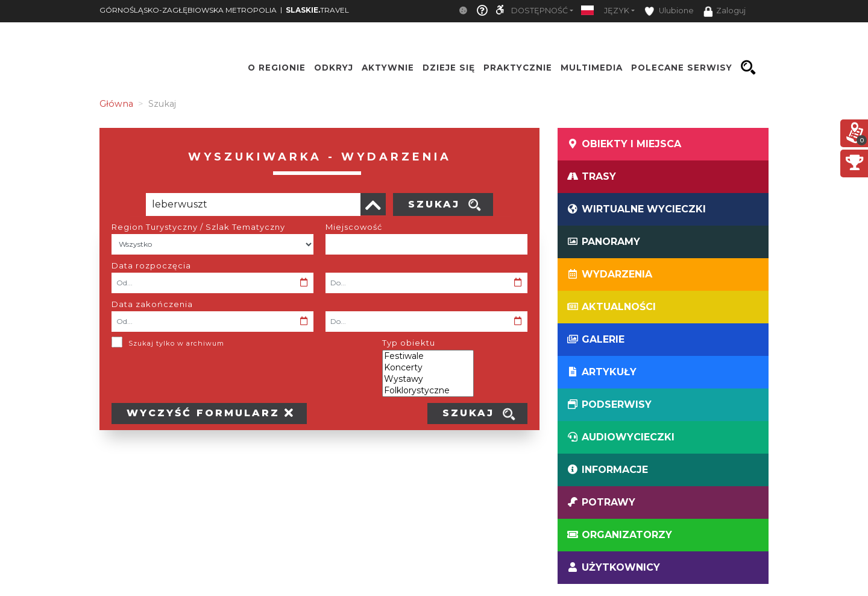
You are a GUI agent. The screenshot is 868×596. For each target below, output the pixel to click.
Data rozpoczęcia (151, 265)
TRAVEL (317, 10)
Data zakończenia (152, 304)
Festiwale (428, 356)
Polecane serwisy (682, 68)
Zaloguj (725, 11)
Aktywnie (388, 68)
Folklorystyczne (428, 391)
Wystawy (428, 379)
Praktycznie (518, 68)
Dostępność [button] (539, 11)
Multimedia (592, 68)
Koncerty (428, 368)
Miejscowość (354, 227)
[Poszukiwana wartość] (253, 204)
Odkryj (334, 68)
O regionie (277, 68)
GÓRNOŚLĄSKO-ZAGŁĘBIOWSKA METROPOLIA (188, 10)
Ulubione (669, 11)
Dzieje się (449, 68)
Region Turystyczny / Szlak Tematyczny (198, 227)
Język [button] (617, 11)
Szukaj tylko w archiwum (176, 343)
